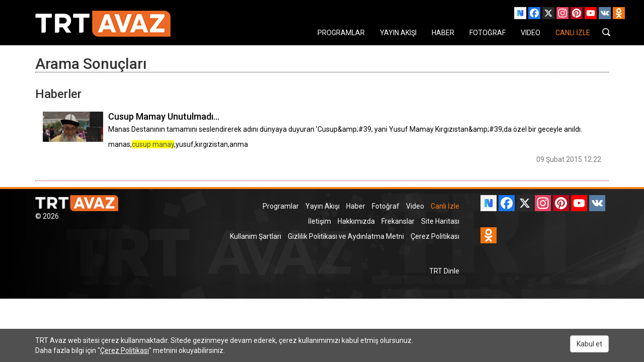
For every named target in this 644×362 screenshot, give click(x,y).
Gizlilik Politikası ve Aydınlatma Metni (346, 236)
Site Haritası (440, 221)
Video (415, 206)
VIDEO (531, 33)
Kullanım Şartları (256, 236)
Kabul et (589, 344)
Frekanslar (398, 221)
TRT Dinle (444, 271)
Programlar (281, 206)
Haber (356, 206)
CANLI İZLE (573, 33)
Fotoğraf (386, 206)
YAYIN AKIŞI (398, 33)
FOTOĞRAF (488, 33)
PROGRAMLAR (341, 33)
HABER (443, 33)
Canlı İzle (445, 206)
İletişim (319, 221)
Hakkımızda (356, 221)
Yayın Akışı (323, 206)
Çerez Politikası (435, 236)
